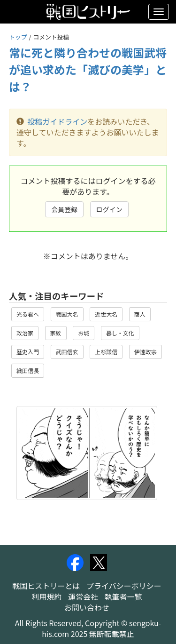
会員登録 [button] (64, 209)
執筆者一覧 (123, 596)
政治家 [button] (25, 333)
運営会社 (83, 596)
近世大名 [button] (106, 314)
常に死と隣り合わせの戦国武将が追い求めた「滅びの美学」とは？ (88, 69)
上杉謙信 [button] (106, 352)
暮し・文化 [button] (120, 333)
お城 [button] (84, 333)
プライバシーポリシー (124, 586)
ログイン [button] (109, 209)
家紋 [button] (56, 333)
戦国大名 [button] (67, 314)
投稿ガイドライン (57, 121)
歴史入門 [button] (28, 352)
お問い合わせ (87, 607)
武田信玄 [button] (67, 352)
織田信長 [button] (28, 370)
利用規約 (46, 596)
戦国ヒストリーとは (46, 586)
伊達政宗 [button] (145, 352)
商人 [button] (140, 314)
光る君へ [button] (28, 314)
